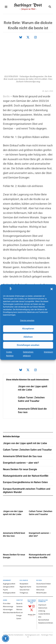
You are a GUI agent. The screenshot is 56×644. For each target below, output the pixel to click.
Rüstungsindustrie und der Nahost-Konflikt (26, 476)
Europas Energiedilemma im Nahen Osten (25, 482)
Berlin (6, 96)
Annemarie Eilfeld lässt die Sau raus (22, 456)
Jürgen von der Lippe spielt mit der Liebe (25, 443)
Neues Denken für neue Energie (20, 469)
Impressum (48, 352)
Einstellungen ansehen (28, 345)
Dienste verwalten (27, 321)
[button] (52, 289)
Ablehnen (28, 337)
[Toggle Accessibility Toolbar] (6, 638)
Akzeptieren (28, 329)
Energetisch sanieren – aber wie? (21, 463)
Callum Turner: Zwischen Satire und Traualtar (27, 450)
